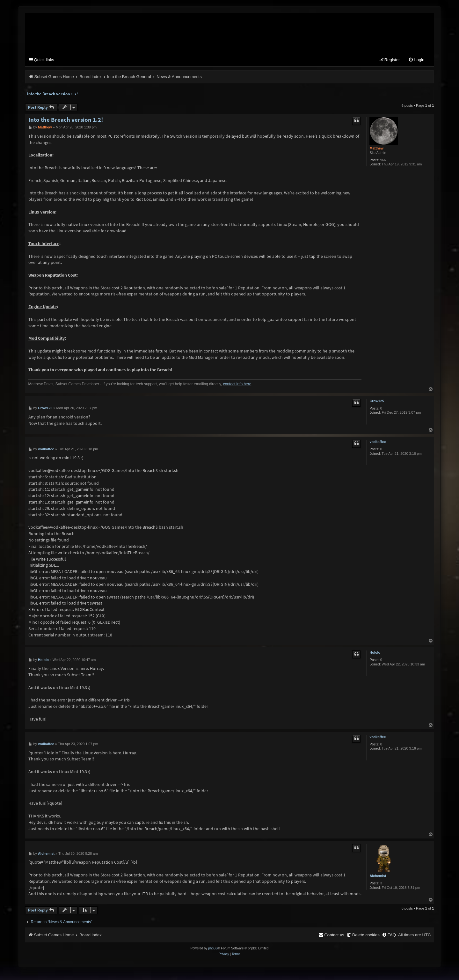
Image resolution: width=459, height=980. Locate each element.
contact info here (237, 384)
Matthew (376, 149)
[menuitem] (416, 60)
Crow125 (377, 401)
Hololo (375, 653)
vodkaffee (378, 442)
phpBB (213, 949)
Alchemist (378, 876)
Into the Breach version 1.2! (52, 94)
